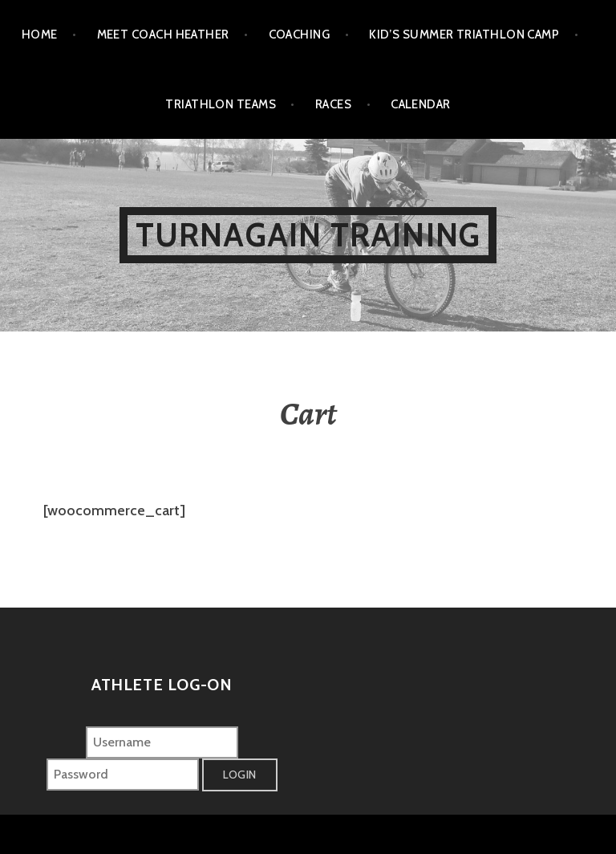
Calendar (421, 104)
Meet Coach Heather (163, 35)
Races (333, 104)
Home (40, 35)
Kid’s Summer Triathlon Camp (464, 35)
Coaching (300, 35)
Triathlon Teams (221, 104)
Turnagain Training (308, 235)
